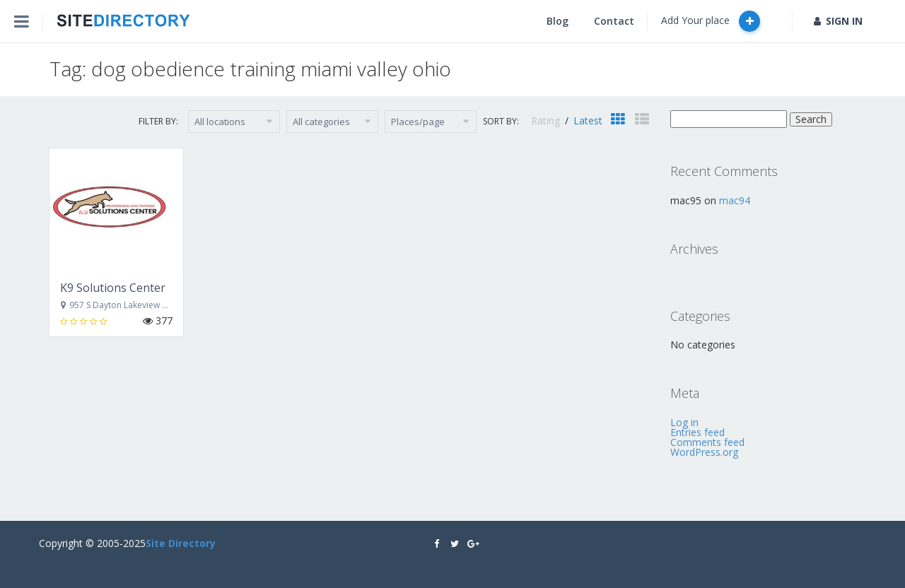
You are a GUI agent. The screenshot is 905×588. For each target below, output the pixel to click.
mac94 (735, 200)
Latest (588, 120)
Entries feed (697, 432)
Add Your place (711, 21)
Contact (614, 21)
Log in (684, 422)
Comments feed (707, 442)
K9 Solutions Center (113, 288)
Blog (557, 21)
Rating (547, 120)
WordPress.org (704, 452)
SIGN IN (838, 21)
